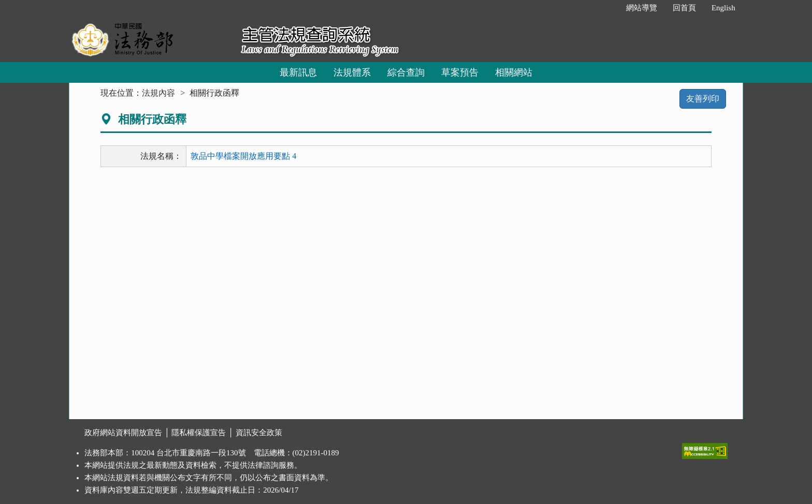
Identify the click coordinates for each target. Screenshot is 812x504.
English (723, 8)
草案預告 (460, 72)
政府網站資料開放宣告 (123, 433)
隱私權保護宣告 (199, 433)
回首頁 (684, 8)
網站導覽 (642, 8)
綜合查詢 (406, 72)
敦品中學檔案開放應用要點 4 (243, 156)
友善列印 (703, 99)
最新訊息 (298, 72)
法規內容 (158, 93)
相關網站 (514, 72)
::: (607, 8)
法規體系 (352, 72)
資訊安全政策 (259, 433)
